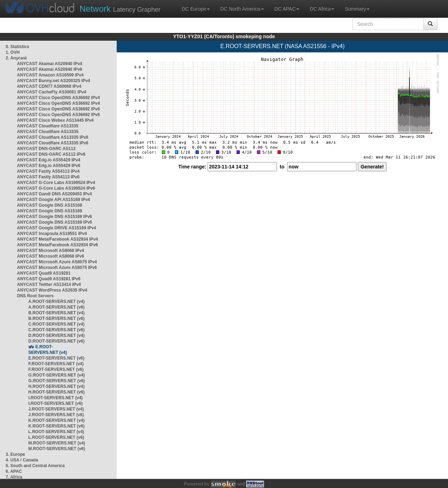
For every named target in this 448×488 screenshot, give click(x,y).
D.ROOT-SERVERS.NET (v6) (56, 341)
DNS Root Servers (35, 296)
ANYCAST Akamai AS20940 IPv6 (50, 69)
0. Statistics (18, 47)
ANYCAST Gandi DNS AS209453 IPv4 (54, 194)
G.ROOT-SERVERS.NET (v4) (57, 375)
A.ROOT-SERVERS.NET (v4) (56, 302)
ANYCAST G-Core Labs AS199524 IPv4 (56, 183)
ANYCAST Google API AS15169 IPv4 (54, 200)
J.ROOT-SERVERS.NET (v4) (56, 409)
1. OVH (13, 52)
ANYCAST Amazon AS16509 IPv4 (50, 75)
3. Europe (15, 454)
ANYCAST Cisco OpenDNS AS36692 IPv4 (58, 98)
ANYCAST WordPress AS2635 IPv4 (52, 290)
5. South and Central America (35, 466)
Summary (357, 9)
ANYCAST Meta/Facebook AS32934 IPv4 (57, 239)
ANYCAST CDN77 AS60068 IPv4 (49, 86)
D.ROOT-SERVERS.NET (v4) (56, 335)
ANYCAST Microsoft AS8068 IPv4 (51, 251)
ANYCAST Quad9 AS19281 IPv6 (49, 279)
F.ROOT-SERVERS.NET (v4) (56, 364)
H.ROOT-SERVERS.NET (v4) (56, 386)
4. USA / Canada (22, 460)
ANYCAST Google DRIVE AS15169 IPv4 (57, 228)
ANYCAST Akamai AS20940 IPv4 (50, 64)
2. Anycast (16, 58)
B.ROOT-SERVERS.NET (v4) (56, 313)
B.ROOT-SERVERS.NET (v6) (56, 318)
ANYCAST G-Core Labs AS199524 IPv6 (56, 188)
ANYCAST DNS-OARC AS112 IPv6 (51, 154)
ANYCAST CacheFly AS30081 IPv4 (52, 92)
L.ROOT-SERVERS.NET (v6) (56, 437)
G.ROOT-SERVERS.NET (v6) (57, 381)
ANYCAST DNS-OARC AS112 (46, 149)
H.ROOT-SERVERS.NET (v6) (56, 392)
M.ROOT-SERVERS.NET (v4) (57, 443)
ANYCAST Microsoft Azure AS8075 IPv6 (57, 268)
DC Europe (196, 9)
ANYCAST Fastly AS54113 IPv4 (48, 171)
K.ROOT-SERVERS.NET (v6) (56, 426)
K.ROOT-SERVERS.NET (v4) (56, 420)
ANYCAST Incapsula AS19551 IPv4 (52, 234)
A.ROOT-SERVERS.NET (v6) (56, 307)
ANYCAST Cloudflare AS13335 (48, 126)
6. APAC (14, 471)
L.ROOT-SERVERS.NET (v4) (56, 432)
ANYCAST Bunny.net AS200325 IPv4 (54, 81)
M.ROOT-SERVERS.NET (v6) (57, 449)
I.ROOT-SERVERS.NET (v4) (56, 398)
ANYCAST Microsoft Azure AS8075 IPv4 (57, 262)
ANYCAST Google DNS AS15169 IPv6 (54, 217)
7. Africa (14, 477)
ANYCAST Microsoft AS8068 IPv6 (51, 256)
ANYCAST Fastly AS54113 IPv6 (48, 177)
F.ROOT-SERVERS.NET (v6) (56, 369)
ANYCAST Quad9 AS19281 (44, 273)
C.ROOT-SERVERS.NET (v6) (56, 330)
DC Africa (322, 9)
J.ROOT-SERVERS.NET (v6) (56, 415)
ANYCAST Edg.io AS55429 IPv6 (49, 166)
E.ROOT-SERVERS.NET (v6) (56, 358)
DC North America (242, 9)
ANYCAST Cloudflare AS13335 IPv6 (53, 137)
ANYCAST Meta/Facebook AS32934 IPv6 (57, 245)
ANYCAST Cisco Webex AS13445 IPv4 (55, 120)
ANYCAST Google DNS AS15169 (50, 205)
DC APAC (287, 9)
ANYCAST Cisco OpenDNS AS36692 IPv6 (58, 109)
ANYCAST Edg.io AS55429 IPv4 (49, 160)
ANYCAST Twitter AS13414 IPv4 (49, 285)
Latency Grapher (120, 9)
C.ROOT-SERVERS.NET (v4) (56, 324)
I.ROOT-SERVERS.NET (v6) (56, 403)
